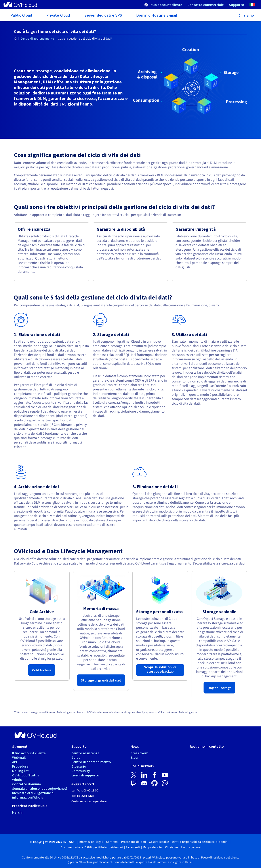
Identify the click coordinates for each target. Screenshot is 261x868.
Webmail (19, 757)
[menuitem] (163, 5)
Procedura (20, 766)
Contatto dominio (27, 784)
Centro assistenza (85, 753)
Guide (76, 757)
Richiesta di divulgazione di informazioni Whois (33, 795)
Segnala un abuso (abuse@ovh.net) (40, 788)
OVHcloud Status (26, 775)
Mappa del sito (152, 847)
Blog (134, 757)
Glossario (79, 766)
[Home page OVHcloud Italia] (15, 39)
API (15, 762)
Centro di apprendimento (37, 39)
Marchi (17, 812)
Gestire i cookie (159, 842)
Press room (139, 753)
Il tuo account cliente (29, 753)
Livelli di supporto (85, 775)
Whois (17, 780)
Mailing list (20, 771)
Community (81, 771)
